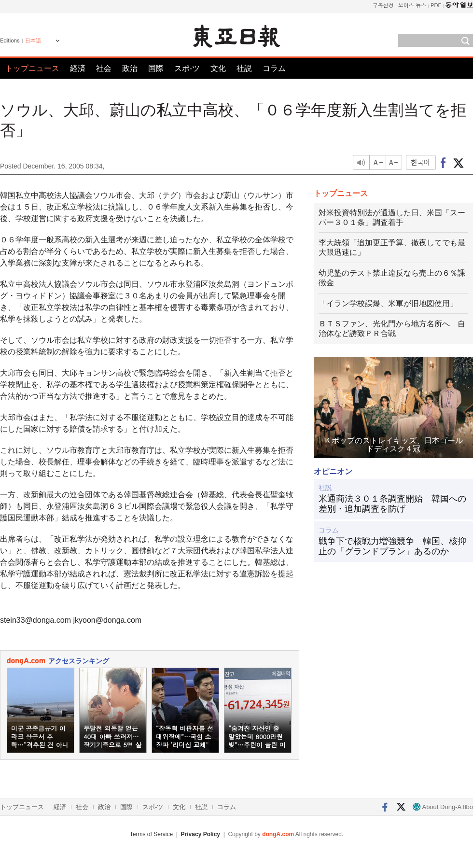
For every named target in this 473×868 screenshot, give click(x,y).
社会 (104, 68)
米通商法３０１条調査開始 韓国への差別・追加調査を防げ (392, 504)
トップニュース (32, 68)
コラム (274, 68)
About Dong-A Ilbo (443, 807)
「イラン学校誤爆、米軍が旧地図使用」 (388, 303)
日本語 (33, 41)
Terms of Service (151, 834)
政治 (130, 68)
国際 (156, 68)
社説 (244, 68)
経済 (78, 68)
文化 (218, 68)
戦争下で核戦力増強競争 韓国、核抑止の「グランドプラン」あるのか (392, 546)
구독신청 (383, 5)
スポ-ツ (187, 68)
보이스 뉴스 (412, 5)
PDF (436, 5)
